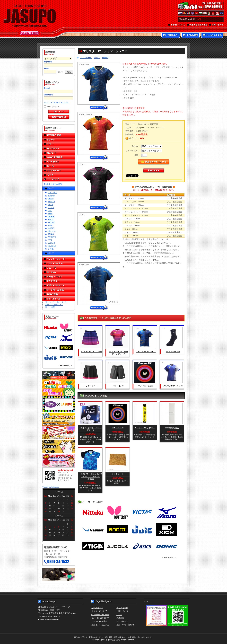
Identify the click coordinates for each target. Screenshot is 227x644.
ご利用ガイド (171, 36)
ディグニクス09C (146, 386)
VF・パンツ (119, 386)
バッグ (59, 175)
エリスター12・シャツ (146, 351)
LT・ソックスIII (173, 351)
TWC (50, 240)
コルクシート (118, 474)
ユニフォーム (59, 179)
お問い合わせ (217, 25)
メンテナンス (59, 162)
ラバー (59, 144)
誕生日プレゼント (59, 433)
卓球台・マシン (59, 277)
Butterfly (51, 196)
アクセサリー (59, 281)
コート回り (50, 307)
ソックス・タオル (59, 263)
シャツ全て (52, 192)
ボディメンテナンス (59, 286)
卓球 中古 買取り (125, 625)
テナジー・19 (118, 428)
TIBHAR (51, 216)
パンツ (51, 253)
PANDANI (52, 237)
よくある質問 (191, 36)
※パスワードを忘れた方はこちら (56, 102)
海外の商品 (59, 294)
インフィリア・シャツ (173, 386)
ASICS (50, 219)
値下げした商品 (59, 135)
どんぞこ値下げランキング (59, 419)
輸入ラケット (59, 148)
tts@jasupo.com (52, 619)
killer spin (52, 231)
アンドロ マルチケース (145, 428)
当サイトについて (177, 25)
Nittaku (51, 199)
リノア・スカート (91, 386)
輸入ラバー (59, 153)
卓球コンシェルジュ (100, 625)
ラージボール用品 (59, 290)
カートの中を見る (212, 36)
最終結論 (120, 618)
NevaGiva (52, 246)
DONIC (51, 234)
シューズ (59, 268)
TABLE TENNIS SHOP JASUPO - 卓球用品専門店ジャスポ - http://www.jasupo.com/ (30, 16)
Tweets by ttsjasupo (51, 487)
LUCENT (51, 243)
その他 (51, 249)
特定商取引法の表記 (197, 25)
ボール (59, 166)
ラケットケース (59, 171)
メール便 (59, 574)
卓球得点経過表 (172, 428)
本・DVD (59, 272)
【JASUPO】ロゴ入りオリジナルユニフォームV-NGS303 (90, 476)
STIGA (50, 205)
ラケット (59, 140)
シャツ (51, 188)
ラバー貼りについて (100, 618)
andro (50, 213)
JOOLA (51, 207)
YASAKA (51, 202)
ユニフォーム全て (54, 184)
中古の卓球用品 (59, 157)
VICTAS (51, 228)
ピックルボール (59, 299)
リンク (119, 614)
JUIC (50, 210)
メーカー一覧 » (65, 366)
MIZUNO (51, 222)
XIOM (50, 225)
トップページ (122, 621)
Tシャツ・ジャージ (59, 259)
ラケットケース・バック (56, 302)
